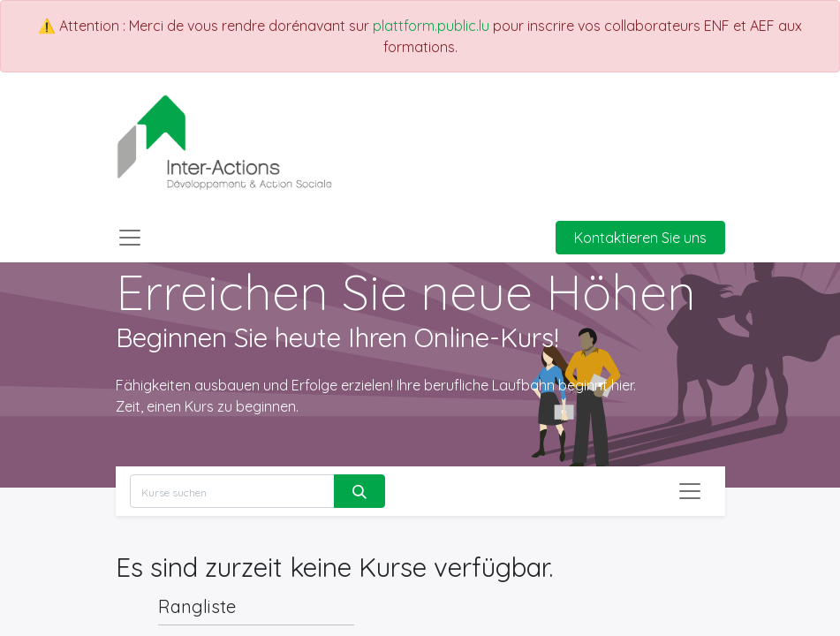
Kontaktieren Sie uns (640, 238)
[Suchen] (359, 491)
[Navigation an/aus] (690, 491)
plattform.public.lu (431, 26)
